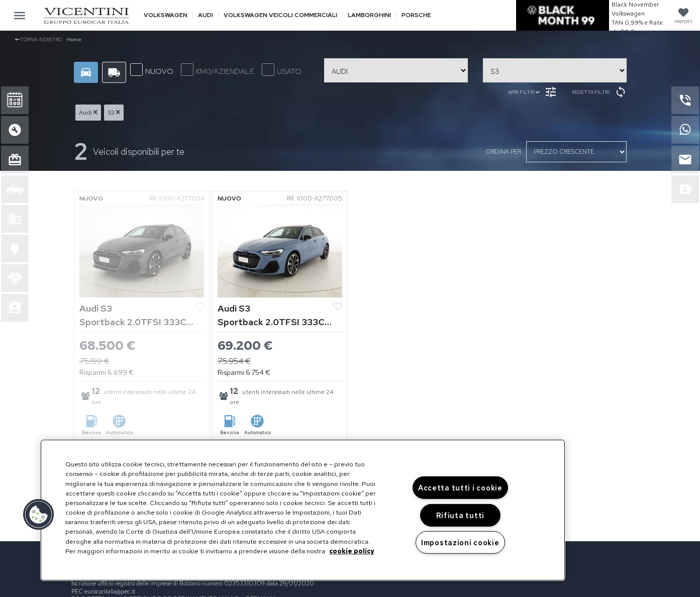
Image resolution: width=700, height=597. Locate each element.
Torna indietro (38, 39)
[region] (303, 510)
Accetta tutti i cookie (460, 488)
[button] (39, 515)
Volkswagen (166, 15)
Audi (206, 15)
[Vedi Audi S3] (142, 250)
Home (74, 39)
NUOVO (152, 70)
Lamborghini (369, 15)
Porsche (416, 15)
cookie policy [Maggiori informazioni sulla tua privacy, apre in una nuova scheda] (352, 551)
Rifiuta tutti (460, 515)
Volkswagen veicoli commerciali (280, 15)
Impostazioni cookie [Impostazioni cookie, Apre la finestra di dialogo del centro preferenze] (460, 542)
